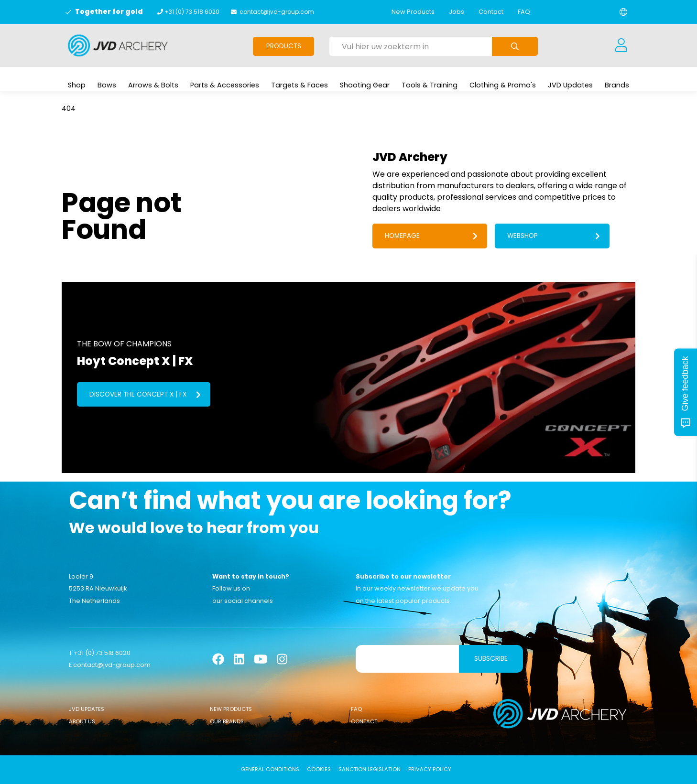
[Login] (621, 45)
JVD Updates (87, 709)
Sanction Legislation (370, 770)
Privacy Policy (430, 770)
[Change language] (623, 12)
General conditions (270, 770)
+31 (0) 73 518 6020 (192, 12)
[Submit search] (515, 46)
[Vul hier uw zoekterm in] (411, 46)
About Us (82, 722)
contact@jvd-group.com (277, 12)
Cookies (319, 770)
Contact (491, 12)
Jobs (457, 12)
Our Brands (227, 722)
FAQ (524, 12)
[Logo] (118, 45)
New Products (413, 12)
